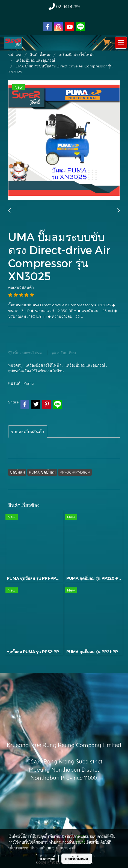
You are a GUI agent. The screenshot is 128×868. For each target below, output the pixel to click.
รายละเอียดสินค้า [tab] (28, 432)
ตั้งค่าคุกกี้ (47, 858)
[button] (94, 43)
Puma (29, 383)
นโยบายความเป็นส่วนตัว (27, 848)
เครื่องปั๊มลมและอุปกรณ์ (86, 365)
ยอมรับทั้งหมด (77, 858)
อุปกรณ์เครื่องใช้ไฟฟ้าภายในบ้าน (36, 371)
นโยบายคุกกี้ (66, 848)
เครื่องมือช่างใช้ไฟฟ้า (44, 365)
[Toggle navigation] (121, 43)
